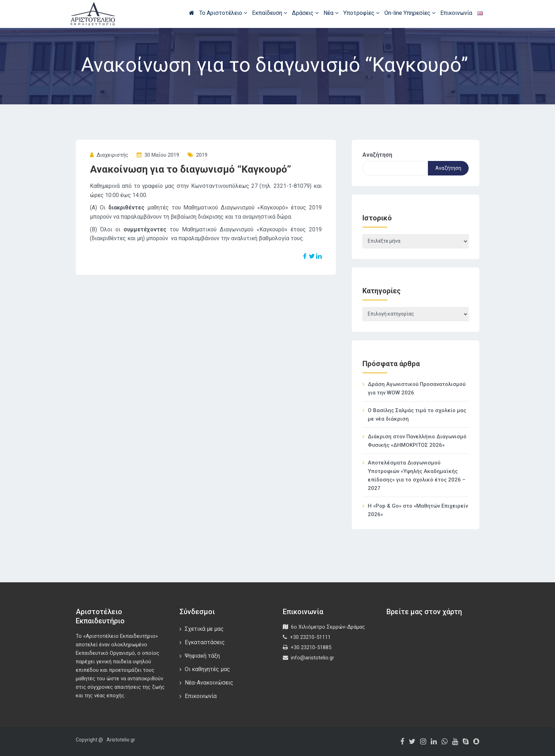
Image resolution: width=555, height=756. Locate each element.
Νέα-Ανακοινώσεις (209, 683)
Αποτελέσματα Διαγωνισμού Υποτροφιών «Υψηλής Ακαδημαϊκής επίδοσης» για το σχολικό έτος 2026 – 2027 (417, 475)
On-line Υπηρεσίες (410, 13)
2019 (202, 155)
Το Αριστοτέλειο (223, 13)
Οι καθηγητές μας (207, 669)
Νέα (331, 13)
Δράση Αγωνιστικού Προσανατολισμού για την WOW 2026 (417, 388)
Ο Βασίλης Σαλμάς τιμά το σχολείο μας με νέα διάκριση (417, 415)
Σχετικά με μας (204, 629)
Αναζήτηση (377, 155)
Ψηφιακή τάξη (202, 656)
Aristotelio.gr (121, 740)
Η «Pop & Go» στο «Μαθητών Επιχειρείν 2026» (418, 510)
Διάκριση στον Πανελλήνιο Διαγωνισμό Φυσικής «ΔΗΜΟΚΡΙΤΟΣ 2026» (417, 441)
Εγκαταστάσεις (205, 642)
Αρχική (192, 13)
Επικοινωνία (456, 13)
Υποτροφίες (361, 13)
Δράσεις (305, 13)
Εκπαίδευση (270, 13)
